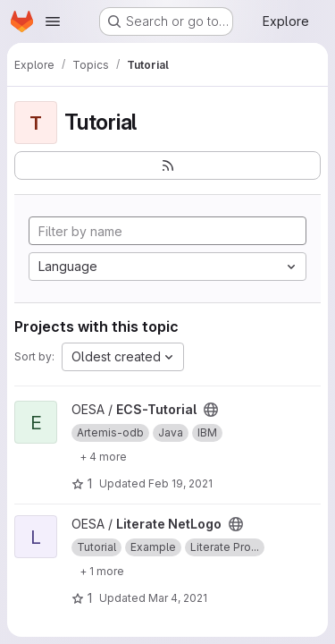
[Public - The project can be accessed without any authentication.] (211, 410)
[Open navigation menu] (53, 21)
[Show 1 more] (102, 571)
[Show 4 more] (103, 456)
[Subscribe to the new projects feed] (167, 165)
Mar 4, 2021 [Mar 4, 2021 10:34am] (178, 598)
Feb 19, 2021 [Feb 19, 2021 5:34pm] (180, 483)
